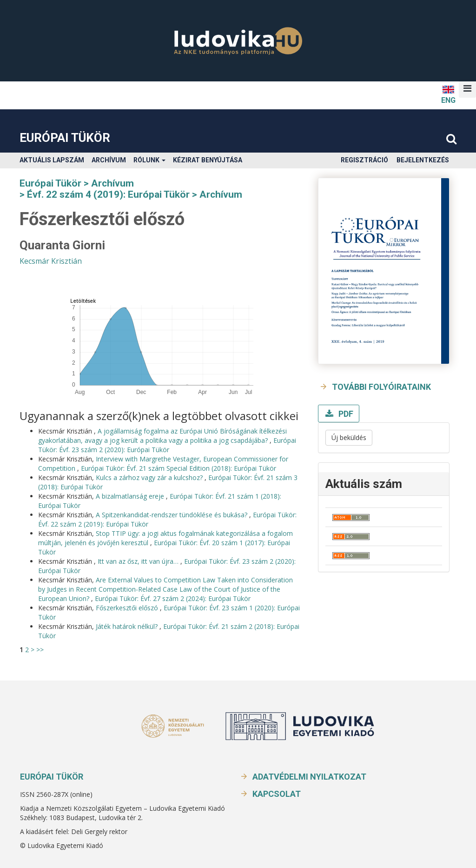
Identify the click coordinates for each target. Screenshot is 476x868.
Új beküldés (349, 437)
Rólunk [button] (149, 160)
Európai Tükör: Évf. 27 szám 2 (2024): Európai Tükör (173, 598)
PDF (345, 414)
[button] (467, 89)
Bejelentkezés (423, 160)
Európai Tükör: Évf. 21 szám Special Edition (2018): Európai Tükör (178, 468)
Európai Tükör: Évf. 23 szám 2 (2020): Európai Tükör (167, 445)
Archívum (109, 160)
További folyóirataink (381, 387)
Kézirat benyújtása (208, 160)
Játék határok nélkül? (128, 626)
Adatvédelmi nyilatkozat (309, 777)
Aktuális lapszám (52, 160)
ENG (448, 94)
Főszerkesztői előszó (128, 608)
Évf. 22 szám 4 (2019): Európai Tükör (108, 194)
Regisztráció (364, 160)
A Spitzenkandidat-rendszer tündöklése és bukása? (172, 515)
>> (40, 650)
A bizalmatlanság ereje (131, 496)
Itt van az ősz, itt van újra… (139, 561)
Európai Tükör (65, 138)
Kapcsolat (277, 794)
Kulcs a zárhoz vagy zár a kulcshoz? (150, 477)
